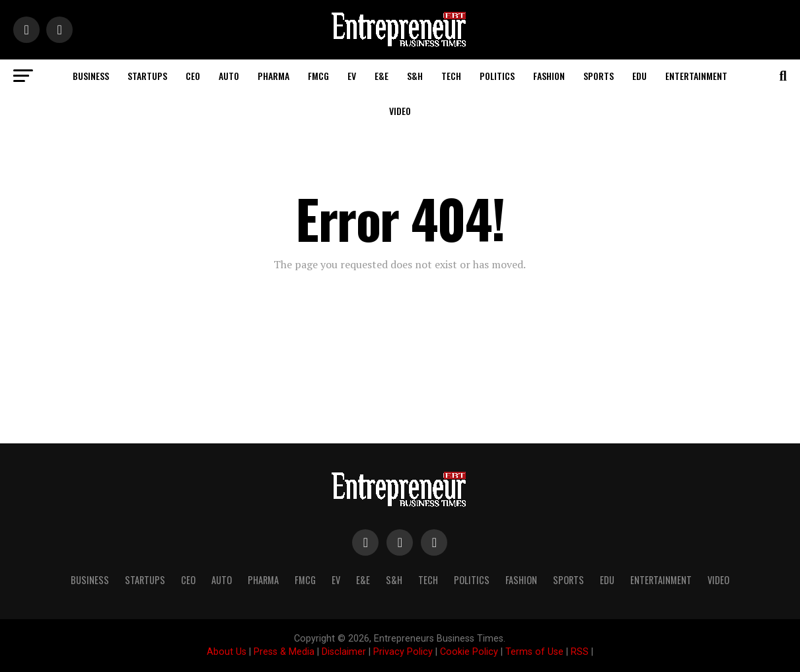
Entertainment (696, 76)
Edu (639, 76)
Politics (497, 76)
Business (91, 76)
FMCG (318, 76)
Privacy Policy (403, 652)
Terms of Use (534, 652)
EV (352, 76)
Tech (451, 76)
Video (400, 111)
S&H (415, 76)
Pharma (273, 76)
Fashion (549, 76)
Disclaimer (344, 652)
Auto (229, 76)
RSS (580, 652)
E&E (382, 76)
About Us (227, 652)
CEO (193, 76)
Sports (599, 76)
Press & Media (284, 652)
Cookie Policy (469, 652)
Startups (147, 76)
